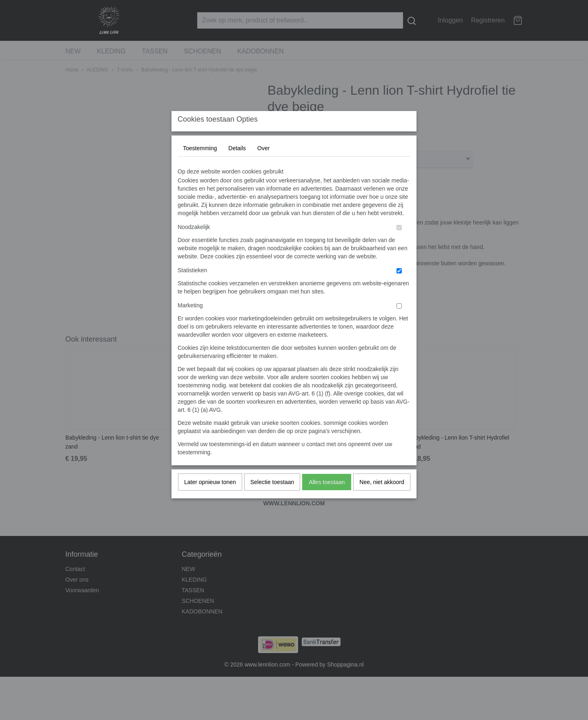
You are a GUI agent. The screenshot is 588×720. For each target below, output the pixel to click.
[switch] (399, 243)
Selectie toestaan (272, 498)
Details (237, 164)
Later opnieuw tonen (210, 498)
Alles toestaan (327, 498)
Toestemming (200, 164)
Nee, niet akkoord (382, 498)
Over (263, 164)
